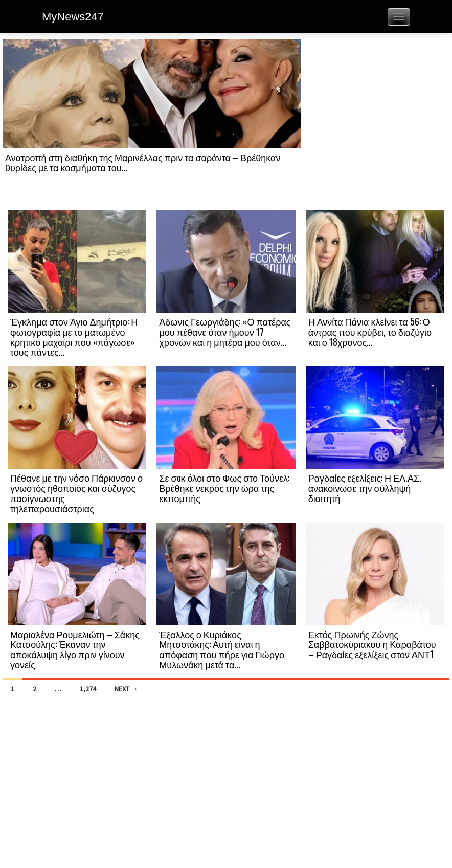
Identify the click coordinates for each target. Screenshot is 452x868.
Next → (126, 689)
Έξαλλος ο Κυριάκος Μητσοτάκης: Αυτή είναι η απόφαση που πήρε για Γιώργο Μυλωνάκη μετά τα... (222, 649)
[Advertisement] (375, 124)
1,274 (88, 689)
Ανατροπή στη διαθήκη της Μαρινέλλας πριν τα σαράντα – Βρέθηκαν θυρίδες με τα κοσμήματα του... (143, 162)
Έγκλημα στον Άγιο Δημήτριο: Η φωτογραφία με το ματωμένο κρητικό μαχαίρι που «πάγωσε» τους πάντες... (74, 337)
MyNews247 (73, 17)
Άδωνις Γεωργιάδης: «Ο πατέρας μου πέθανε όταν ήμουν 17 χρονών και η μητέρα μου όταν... (225, 332)
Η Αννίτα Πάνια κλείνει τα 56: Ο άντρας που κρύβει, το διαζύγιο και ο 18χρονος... (370, 332)
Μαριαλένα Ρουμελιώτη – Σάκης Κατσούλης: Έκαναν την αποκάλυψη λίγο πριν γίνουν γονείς (75, 649)
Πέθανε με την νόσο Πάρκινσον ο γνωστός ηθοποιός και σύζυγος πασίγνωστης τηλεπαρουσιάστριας (76, 493)
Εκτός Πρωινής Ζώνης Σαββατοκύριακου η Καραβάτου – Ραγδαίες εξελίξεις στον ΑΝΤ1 (372, 644)
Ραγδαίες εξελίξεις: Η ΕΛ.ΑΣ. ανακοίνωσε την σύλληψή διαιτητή (365, 488)
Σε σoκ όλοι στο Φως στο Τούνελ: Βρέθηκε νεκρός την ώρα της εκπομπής (224, 488)
